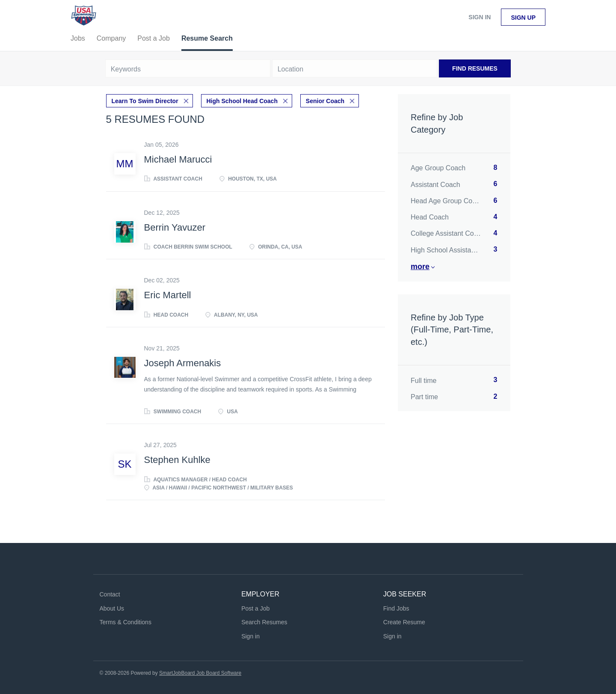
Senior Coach (325, 101)
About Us (112, 608)
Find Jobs (396, 608)
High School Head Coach (242, 101)
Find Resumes (475, 68)
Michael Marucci (178, 159)
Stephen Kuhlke (177, 460)
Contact (110, 594)
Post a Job (255, 608)
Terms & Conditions (126, 622)
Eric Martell (168, 295)
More (420, 267)
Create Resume (404, 622)
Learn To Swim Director (145, 101)
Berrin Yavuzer (175, 227)
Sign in (480, 17)
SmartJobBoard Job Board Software (200, 673)
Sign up (523, 18)
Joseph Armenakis (183, 363)
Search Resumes (264, 622)
